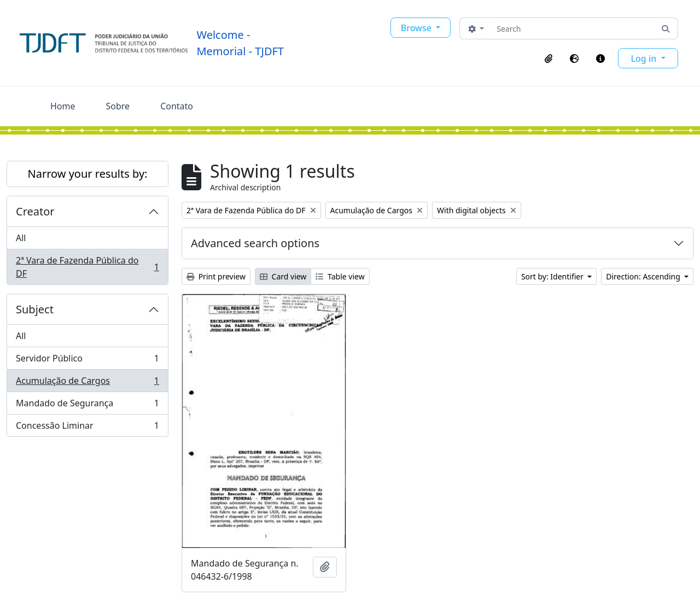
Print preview (216, 276)
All (21, 238)
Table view (340, 276)
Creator (35, 211)
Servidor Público (87, 361)
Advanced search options (255, 243)
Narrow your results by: (88, 174)
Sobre (118, 106)
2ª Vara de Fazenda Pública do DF (87, 267)
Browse (417, 28)
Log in (645, 59)
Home (63, 106)
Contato (177, 106)
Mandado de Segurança (87, 405)
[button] (549, 59)
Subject (35, 309)
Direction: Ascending (644, 276)
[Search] (573, 28)
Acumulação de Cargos (87, 383)
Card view (283, 276)
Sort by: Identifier (553, 276)
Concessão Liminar (87, 428)
